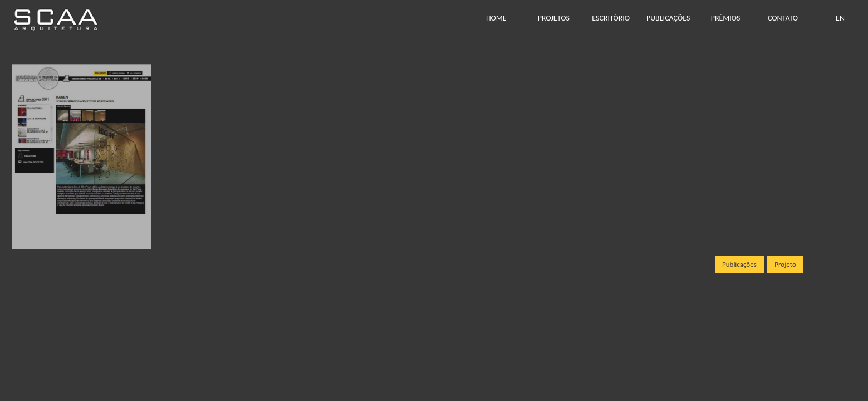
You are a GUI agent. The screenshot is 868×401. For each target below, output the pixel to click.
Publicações (739, 264)
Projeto (785, 264)
